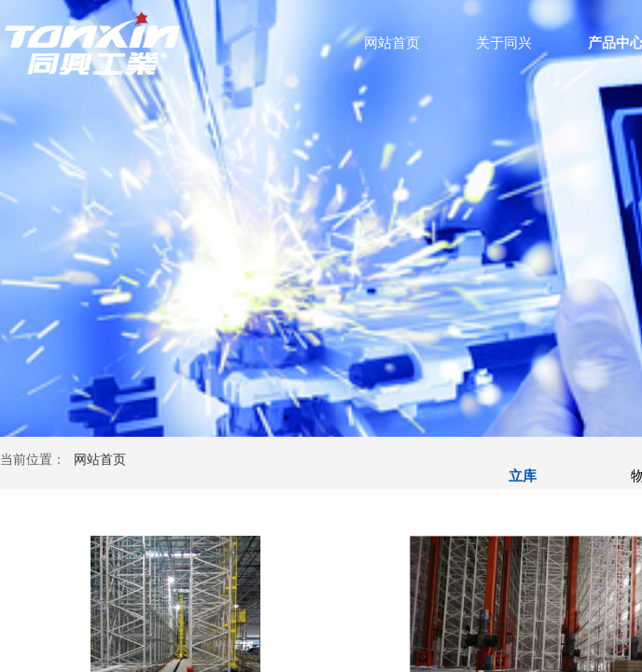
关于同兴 (504, 43)
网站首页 (392, 43)
